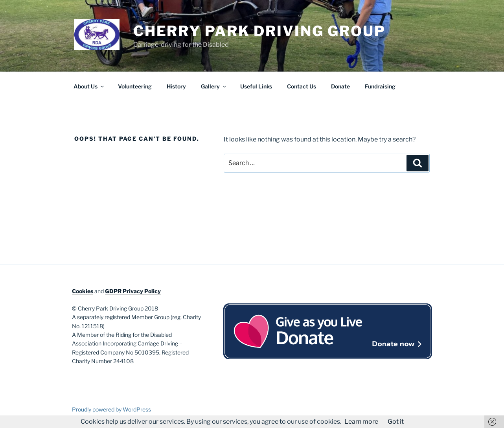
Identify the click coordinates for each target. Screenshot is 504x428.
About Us (89, 86)
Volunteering (135, 86)
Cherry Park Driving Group (259, 31)
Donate (340, 86)
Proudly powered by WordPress (111, 409)
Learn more (361, 422)
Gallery (214, 86)
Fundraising (380, 86)
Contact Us (302, 86)
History (176, 86)
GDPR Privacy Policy (133, 291)
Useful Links (256, 86)
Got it (396, 422)
